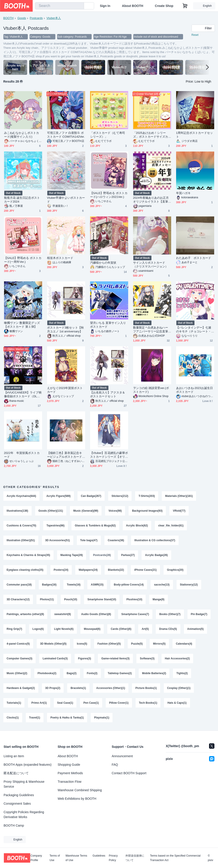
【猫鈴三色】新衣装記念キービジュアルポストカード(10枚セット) (66, 455)
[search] (80, 6)
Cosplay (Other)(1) (179, 688)
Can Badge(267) (91, 496)
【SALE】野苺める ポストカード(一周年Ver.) (23, 260)
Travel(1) (35, 718)
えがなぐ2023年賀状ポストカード (65, 390)
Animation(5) (195, 629)
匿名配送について (16, 773)
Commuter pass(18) (19, 585)
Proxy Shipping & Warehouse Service (24, 784)
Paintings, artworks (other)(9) (25, 614)
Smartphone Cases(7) (135, 614)
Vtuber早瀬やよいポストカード (66, 200)
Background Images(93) (147, 511)
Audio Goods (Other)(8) (96, 614)
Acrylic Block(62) (137, 526)
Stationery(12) (189, 585)
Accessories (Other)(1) (111, 688)
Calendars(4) (184, 644)
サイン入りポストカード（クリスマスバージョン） (151, 265)
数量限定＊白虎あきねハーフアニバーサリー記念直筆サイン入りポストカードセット (151, 330)
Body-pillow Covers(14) (129, 585)
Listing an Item (14, 756)
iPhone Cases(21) (145, 570)
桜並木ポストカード (60, 258)
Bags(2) (72, 673)
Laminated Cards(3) (55, 658)
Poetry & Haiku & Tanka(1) (67, 718)
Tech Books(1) (148, 703)
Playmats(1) (102, 718)
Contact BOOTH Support (129, 773)
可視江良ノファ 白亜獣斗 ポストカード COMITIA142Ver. (66, 135)
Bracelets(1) (78, 688)
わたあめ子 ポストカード (194, 258)
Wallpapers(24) (88, 570)
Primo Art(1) (39, 703)
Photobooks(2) (47, 673)
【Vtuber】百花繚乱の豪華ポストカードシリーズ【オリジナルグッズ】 (109, 455)
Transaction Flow (69, 782)
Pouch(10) (71, 599)
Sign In (105, 6)
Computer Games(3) (20, 658)
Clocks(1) (13, 718)
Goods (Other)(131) (51, 511)
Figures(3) (84, 658)
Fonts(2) (92, 673)
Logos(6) (38, 629)
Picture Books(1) (146, 688)
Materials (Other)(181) (179, 496)
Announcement (122, 756)
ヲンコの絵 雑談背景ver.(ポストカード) (151, 390)
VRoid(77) (179, 511)
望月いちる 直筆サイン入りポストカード (108, 325)
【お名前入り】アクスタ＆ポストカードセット (108, 394)
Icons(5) (82, 644)
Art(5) (145, 629)
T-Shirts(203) (147, 496)
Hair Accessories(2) (177, 658)
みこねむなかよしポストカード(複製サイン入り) (22, 135)
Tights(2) (182, 673)
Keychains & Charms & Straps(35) (28, 555)
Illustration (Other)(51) (21, 540)
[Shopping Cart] (185, 6)
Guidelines (99, 856)
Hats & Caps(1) (177, 703)
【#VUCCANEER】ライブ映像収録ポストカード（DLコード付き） (23, 394)
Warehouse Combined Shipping (80, 790)
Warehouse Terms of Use (76, 858)
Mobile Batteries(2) (154, 673)
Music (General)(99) (86, 511)
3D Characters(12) (18, 599)
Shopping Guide (69, 765)
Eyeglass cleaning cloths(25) (25, 570)
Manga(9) (159, 599)
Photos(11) (47, 599)
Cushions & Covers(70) (22, 526)
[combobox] (59, 6)
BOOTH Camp (14, 825)
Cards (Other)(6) (121, 629)
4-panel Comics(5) (18, 644)
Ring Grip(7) (14, 629)
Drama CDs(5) (168, 629)
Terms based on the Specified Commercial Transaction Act (175, 858)
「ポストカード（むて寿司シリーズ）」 (108, 135)
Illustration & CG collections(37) (155, 540)
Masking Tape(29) (72, 555)
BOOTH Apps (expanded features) (28, 765)
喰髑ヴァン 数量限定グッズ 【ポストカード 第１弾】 (22, 325)
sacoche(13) (162, 585)
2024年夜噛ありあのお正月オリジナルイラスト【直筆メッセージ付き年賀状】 (151, 200)
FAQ (115, 765)
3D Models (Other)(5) (53, 644)
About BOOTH (133, 6)
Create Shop (164, 6)
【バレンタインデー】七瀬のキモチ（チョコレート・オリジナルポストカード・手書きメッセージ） (194, 330)
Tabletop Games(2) (120, 673)
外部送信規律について (135, 858)
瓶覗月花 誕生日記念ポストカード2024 (22, 200)
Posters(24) (61, 570)
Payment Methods (70, 773)
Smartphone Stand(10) (102, 599)
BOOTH (9, 18)
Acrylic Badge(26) (156, 555)
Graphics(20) (175, 570)
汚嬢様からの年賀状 (103, 263)
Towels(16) (74, 585)
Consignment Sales (17, 804)
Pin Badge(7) (199, 614)
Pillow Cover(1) (119, 703)
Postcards (36, 18)
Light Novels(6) (64, 629)
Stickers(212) (120, 496)
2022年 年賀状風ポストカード (22, 455)
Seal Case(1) (65, 703)
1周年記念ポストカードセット (194, 135)
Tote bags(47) (89, 540)
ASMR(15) (97, 585)
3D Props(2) (53, 688)
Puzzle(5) (137, 644)
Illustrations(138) (17, 511)
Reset (195, 35)
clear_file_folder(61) (171, 526)
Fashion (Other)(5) (109, 644)
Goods (22, 18)
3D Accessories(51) (58, 540)
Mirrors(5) (159, 644)
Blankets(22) (116, 570)
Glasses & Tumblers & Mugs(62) (95, 526)
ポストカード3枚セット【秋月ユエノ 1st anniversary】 (65, 329)
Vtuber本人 (54, 18)
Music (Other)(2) (17, 673)
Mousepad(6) (92, 629)
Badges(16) (49, 585)
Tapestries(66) (56, 526)
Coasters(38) (116, 540)
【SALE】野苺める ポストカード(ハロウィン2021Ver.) (109, 195)
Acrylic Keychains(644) (21, 496)
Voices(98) (115, 511)
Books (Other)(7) (170, 614)
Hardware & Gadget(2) (21, 688)
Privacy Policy (113, 858)
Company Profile (36, 858)
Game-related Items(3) (115, 658)
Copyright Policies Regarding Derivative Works (24, 815)
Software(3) (147, 658)
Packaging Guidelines (19, 795)
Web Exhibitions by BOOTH (77, 799)
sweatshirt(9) (63, 614)
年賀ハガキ (183, 193)
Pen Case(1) (91, 703)
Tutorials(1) (14, 703)
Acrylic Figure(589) (58, 496)
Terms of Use (55, 858)
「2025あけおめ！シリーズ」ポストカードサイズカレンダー (151, 135)
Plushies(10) (134, 599)
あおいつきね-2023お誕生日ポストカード (194, 390)
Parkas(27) (128, 555)
